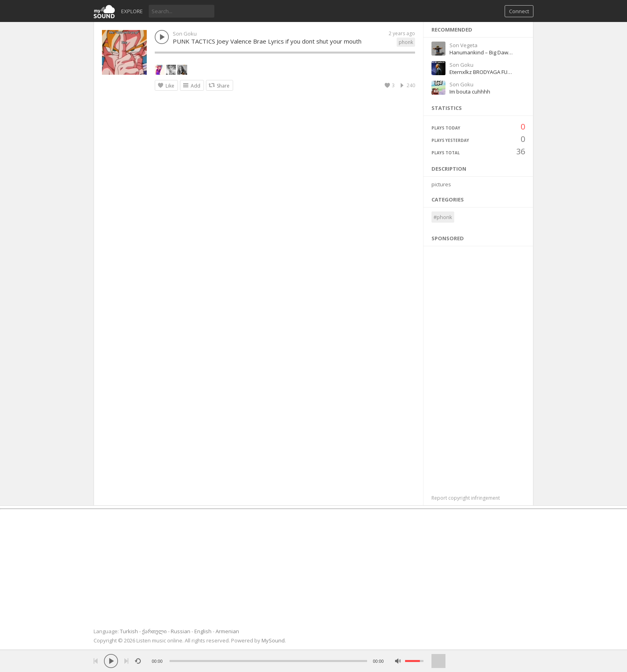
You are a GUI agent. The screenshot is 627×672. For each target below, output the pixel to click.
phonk (406, 42)
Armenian (227, 631)
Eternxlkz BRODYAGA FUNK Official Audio (498, 72)
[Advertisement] (478, 366)
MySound (273, 640)
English (203, 631)
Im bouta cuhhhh (470, 92)
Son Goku (185, 34)
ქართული (154, 631)
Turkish (129, 631)
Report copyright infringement (466, 498)
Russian (181, 631)
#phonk (443, 217)
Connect (519, 11)
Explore (132, 11)
